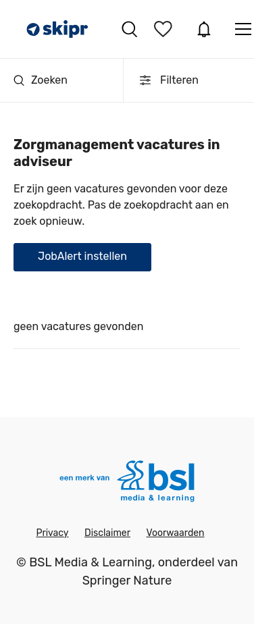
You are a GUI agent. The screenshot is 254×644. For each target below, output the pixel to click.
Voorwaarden (175, 533)
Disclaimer (107, 533)
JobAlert (204, 29)
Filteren (168, 80)
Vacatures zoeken (129, 29)
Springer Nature (127, 581)
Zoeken (41, 80)
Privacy (52, 533)
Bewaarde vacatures (165, 29)
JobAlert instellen (82, 256)
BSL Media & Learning (91, 562)
